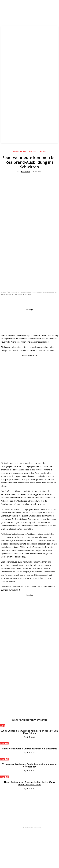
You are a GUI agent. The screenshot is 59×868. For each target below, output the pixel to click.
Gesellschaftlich (19, 152)
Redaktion (26, 172)
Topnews (42, 152)
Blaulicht (32, 152)
